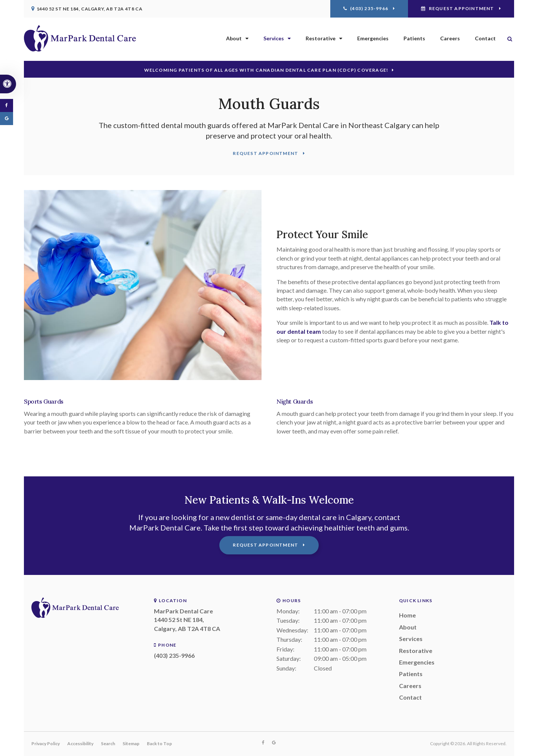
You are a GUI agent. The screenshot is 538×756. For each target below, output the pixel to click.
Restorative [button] (321, 38)
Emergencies (373, 38)
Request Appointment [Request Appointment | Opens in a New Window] (462, 8)
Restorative (416, 651)
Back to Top (159, 743)
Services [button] (274, 38)
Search (108, 743)
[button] (508, 73)
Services (411, 639)
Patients (414, 38)
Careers (450, 38)
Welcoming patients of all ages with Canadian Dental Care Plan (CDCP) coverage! (266, 70)
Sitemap (131, 743)
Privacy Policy (46, 743)
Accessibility (80, 743)
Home (407, 615)
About (408, 627)
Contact (485, 38)
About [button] (234, 38)
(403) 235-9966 (174, 655)
